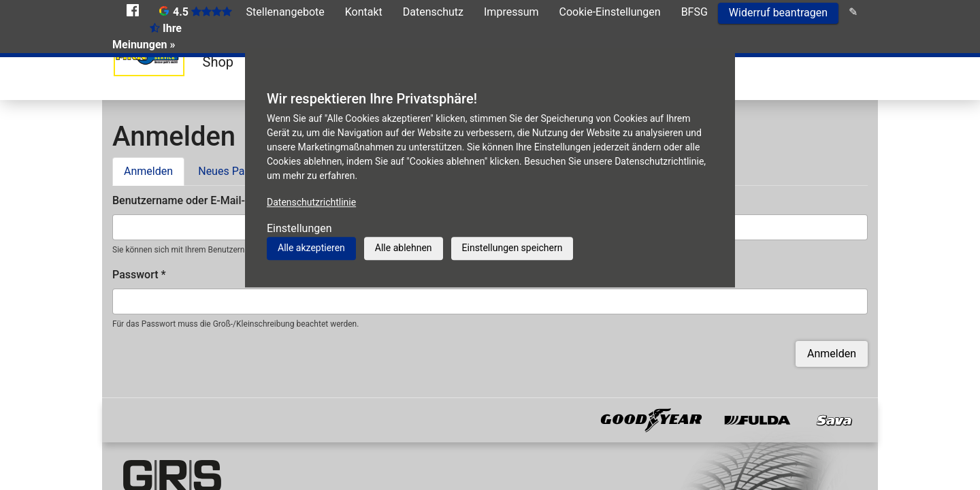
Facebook (133, 10)
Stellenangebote (285, 12)
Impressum (511, 12)
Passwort (139, 275)
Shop (218, 62)
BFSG (695, 12)
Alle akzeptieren (311, 248)
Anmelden (154, 170)
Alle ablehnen (404, 248)
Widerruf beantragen (778, 13)
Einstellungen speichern (512, 248)
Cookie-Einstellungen (610, 12)
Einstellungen (299, 228)
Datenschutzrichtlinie (311, 202)
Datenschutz (433, 12)
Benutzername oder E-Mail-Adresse (202, 200)
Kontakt (364, 12)
